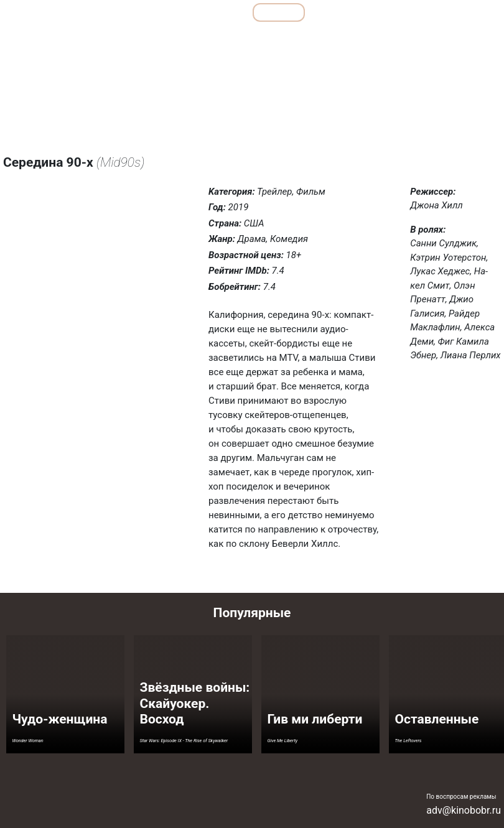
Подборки (165, 12)
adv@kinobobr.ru (464, 810)
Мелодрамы (313, 40)
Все (223, 12)
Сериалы (433, 12)
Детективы (160, 40)
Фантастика (471, 40)
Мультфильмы (355, 12)
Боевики (108, 40)
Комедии (258, 40)
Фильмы (279, 12)
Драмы (211, 40)
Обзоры (98, 12)
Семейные (371, 40)
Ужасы (420, 40)
